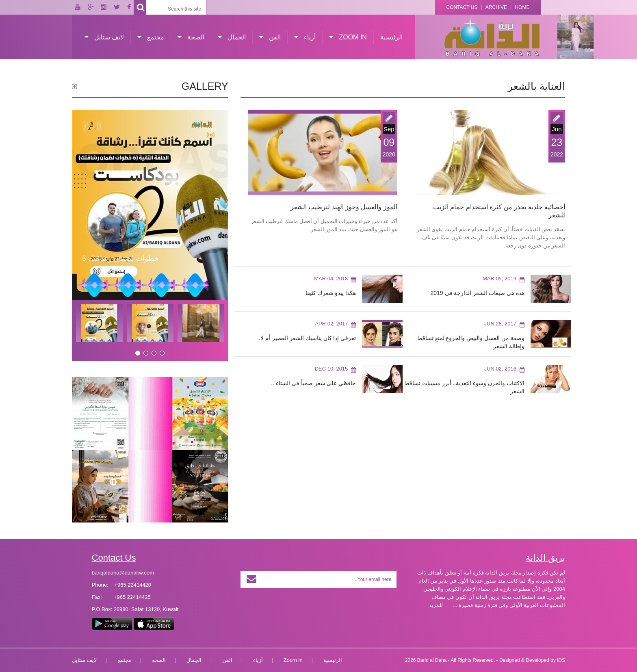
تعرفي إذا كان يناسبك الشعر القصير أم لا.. (307, 338)
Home (522, 7)
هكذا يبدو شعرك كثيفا (331, 293)
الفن (275, 37)
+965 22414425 (132, 597)
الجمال (237, 37)
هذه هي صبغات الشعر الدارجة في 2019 (478, 293)
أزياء (310, 37)
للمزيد (436, 605)
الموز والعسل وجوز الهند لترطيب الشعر (344, 207)
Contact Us (462, 7)
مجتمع (156, 37)
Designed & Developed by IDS (532, 660)
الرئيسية (391, 37)
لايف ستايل (109, 37)
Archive (496, 7)
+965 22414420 (133, 585)
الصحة (196, 37)
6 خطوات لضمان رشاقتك (120, 258)
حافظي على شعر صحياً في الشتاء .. (313, 383)
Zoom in (353, 37)
